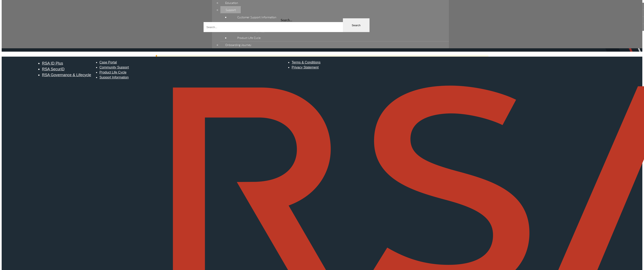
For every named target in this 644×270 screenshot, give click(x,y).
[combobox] (287, 27)
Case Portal (108, 62)
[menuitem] (339, 17)
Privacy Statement (305, 67)
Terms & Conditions (306, 62)
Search (356, 25)
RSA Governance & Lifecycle (67, 75)
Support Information (114, 77)
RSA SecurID (53, 69)
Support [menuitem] (231, 10)
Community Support (114, 67)
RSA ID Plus (53, 63)
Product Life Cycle (113, 72)
